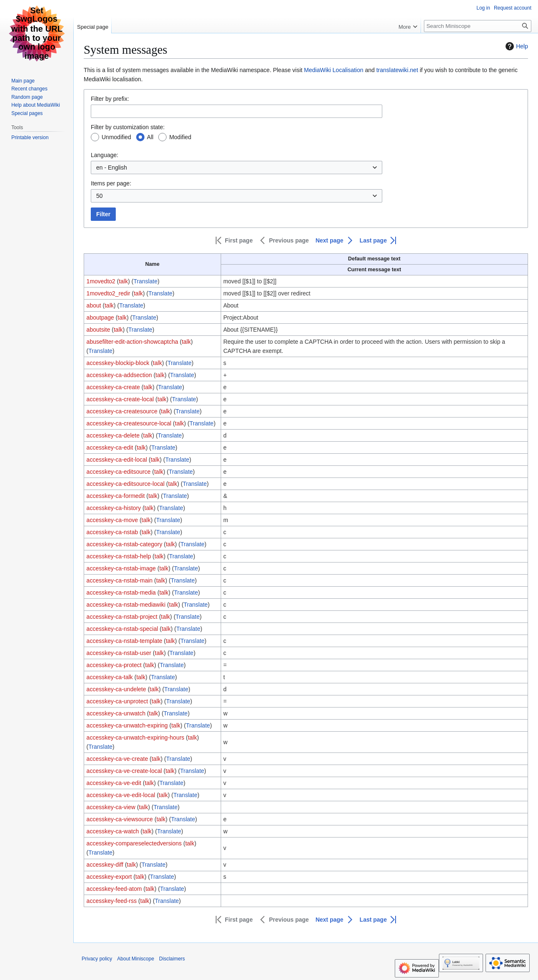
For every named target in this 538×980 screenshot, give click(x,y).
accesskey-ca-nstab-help (119, 556)
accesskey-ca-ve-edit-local (121, 795)
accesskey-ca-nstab (112, 532)
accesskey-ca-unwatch (116, 713)
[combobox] (237, 167)
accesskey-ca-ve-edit (114, 783)
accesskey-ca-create (113, 387)
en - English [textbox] (112, 167)
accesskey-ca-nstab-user (119, 653)
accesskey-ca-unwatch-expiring (127, 725)
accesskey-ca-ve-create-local (124, 771)
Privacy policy (97, 959)
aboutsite (98, 330)
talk (123, 281)
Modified (180, 137)
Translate (145, 281)
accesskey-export (109, 877)
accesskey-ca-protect (114, 665)
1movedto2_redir (108, 293)
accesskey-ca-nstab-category (125, 544)
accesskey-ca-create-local (120, 399)
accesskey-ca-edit (110, 447)
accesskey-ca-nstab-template (125, 641)
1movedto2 (101, 281)
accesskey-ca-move (112, 520)
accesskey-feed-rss (112, 901)
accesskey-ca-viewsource (120, 819)
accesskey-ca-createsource (122, 411)
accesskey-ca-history (114, 508)
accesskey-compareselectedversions (134, 843)
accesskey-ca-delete (113, 435)
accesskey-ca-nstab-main (120, 580)
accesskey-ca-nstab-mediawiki (126, 605)
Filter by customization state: (128, 127)
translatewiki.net (397, 70)
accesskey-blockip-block (118, 363)
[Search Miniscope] (478, 26)
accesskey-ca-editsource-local (126, 484)
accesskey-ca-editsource (119, 472)
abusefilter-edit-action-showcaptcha (132, 342)
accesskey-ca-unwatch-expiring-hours (136, 737)
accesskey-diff (105, 865)
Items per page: (111, 183)
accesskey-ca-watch (113, 831)
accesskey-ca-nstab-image (121, 568)
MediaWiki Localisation (334, 70)
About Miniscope (136, 959)
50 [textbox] (100, 196)
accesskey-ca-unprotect (117, 701)
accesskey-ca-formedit (116, 496)
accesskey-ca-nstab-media (121, 592)
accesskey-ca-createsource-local (129, 423)
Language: (105, 155)
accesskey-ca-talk (110, 677)
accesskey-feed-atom (114, 889)
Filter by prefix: (110, 99)
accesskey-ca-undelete (116, 689)
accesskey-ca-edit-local (117, 460)
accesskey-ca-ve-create (117, 759)
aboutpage (100, 317)
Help (516, 46)
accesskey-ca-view (111, 807)
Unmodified (116, 137)
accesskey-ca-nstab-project (122, 617)
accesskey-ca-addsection (119, 375)
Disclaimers (172, 959)
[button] (234, 240)
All (150, 137)
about (94, 305)
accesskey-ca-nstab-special (122, 629)
